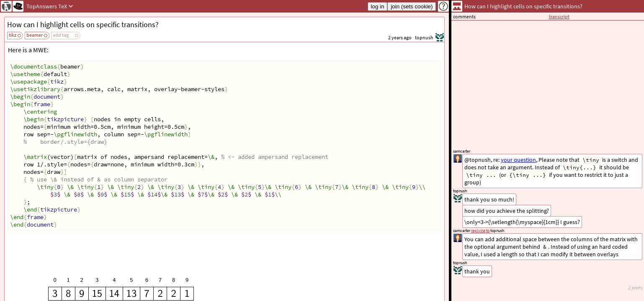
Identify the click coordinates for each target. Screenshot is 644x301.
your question (518, 160)
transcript (559, 17)
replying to (480, 231)
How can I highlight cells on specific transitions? (83, 24)
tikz (13, 35)
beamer (35, 35)
